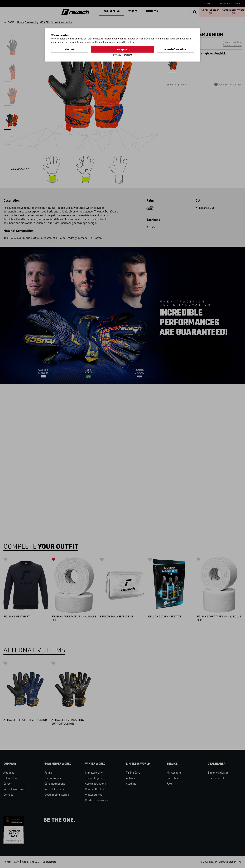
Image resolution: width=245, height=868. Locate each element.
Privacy (117, 55)
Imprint (128, 55)
